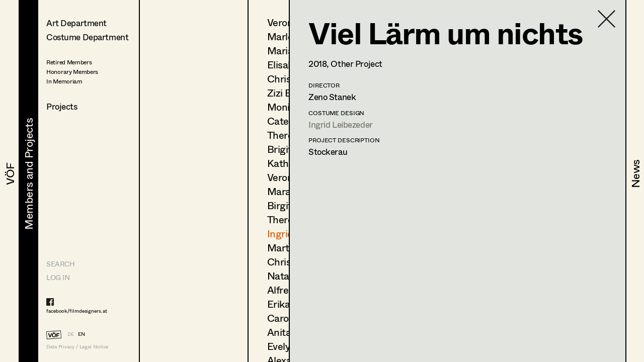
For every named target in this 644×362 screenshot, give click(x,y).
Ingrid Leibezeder (341, 124)
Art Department (76, 23)
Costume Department (87, 37)
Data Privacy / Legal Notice (77, 347)
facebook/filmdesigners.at (77, 311)
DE (71, 334)
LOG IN (58, 277)
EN (82, 334)
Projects (62, 106)
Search (60, 264)
